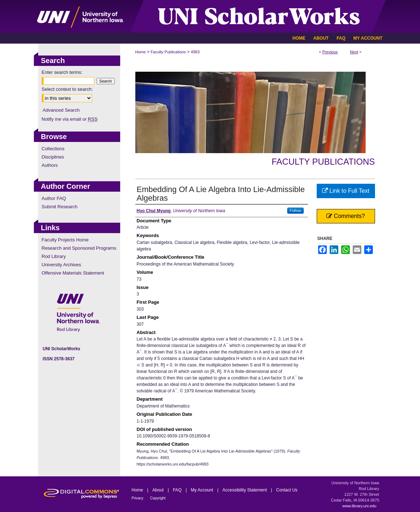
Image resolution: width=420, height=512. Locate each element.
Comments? (346, 216)
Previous (330, 52)
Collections (53, 149)
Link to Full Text (346, 191)
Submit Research (60, 207)
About (159, 490)
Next (354, 52)
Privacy (138, 498)
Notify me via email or (70, 119)
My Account (202, 490)
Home (141, 52)
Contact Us (287, 490)
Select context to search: (67, 89)
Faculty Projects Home (65, 240)
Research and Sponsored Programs (79, 248)
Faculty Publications (168, 52)
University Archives (62, 265)
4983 (195, 52)
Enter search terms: (62, 72)
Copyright (158, 498)
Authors (50, 165)
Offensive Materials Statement (73, 273)
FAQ (178, 490)
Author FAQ (54, 198)
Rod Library (54, 256)
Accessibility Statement (245, 490)
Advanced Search (61, 110)
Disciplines (53, 157)
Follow (295, 210)
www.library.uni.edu (359, 506)
